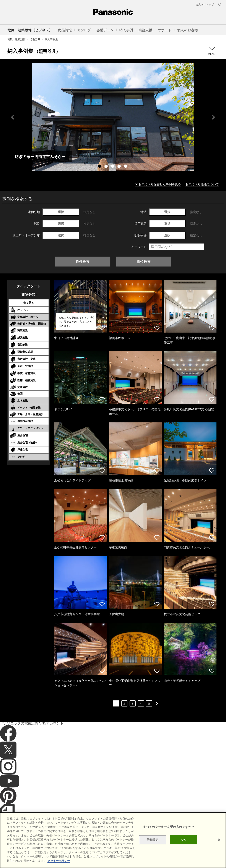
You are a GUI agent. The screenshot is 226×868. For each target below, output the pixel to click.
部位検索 (144, 262)
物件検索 (83, 262)
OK (184, 848)
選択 (61, 212)
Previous (13, 117)
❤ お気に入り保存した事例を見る (158, 184)
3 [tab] (113, 167)
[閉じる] (219, 848)
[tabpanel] (113, 117)
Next (213, 117)
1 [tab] (100, 167)
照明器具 (35, 39)
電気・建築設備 (16, 39)
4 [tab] (120, 167)
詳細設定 (153, 848)
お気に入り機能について (202, 184)
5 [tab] (126, 167)
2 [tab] (107, 167)
